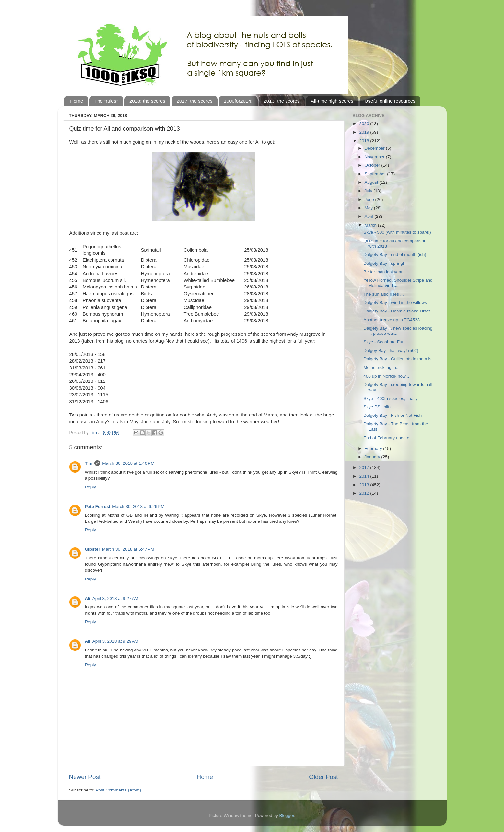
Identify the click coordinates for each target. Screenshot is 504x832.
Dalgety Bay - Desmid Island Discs (397, 311)
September (376, 174)
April (370, 216)
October (373, 165)
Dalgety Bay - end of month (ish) (395, 255)
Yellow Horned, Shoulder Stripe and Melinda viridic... (398, 283)
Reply (91, 487)
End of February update (386, 438)
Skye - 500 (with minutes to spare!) (397, 232)
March (371, 225)
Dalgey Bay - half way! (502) (391, 351)
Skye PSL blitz (377, 407)
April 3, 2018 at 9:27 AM (115, 598)
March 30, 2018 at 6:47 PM (128, 549)
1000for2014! (238, 101)
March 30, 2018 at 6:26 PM (138, 506)
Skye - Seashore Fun (384, 342)
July (369, 191)
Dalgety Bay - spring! (384, 263)
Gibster (93, 549)
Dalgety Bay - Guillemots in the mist (398, 359)
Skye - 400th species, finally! (391, 398)
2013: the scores (281, 101)
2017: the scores (195, 101)
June (370, 199)
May (369, 208)
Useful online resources (390, 101)
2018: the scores (147, 101)
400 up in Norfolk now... (386, 376)
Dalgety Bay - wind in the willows (395, 303)
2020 (365, 124)
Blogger (287, 816)
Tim (89, 463)
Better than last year (383, 272)
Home (76, 101)
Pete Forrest (98, 506)
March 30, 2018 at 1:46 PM (128, 463)
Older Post (323, 777)
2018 (365, 141)
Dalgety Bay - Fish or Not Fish (393, 415)
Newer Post (85, 777)
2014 (365, 476)
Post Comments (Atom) (118, 790)
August (372, 182)
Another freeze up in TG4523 (392, 320)
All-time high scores (332, 101)
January (373, 457)
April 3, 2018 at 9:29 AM (115, 641)
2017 (365, 468)
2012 (365, 493)
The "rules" (106, 101)
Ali (88, 598)
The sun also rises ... (384, 294)
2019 (365, 132)
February (374, 448)
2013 (365, 485)
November (375, 157)
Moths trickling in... (381, 367)
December (375, 148)
